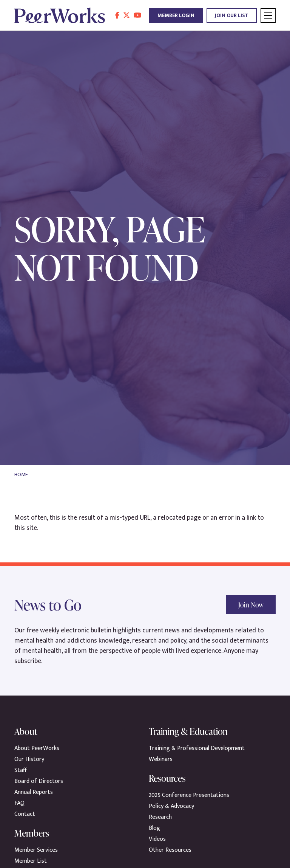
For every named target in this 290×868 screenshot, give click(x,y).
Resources (167, 778)
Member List (31, 861)
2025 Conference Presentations (189, 795)
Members (32, 833)
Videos (157, 839)
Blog (154, 828)
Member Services (36, 850)
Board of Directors (39, 781)
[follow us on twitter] (126, 16)
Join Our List (232, 15)
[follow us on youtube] (137, 16)
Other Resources (170, 850)
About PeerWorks (37, 748)
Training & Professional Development (197, 748)
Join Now (251, 605)
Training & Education (188, 731)
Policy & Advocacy (171, 806)
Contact (25, 814)
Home (21, 474)
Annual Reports (34, 792)
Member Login (176, 15)
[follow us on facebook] (117, 16)
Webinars (161, 759)
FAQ (19, 803)
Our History (29, 759)
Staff (21, 770)
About (26, 731)
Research (160, 817)
